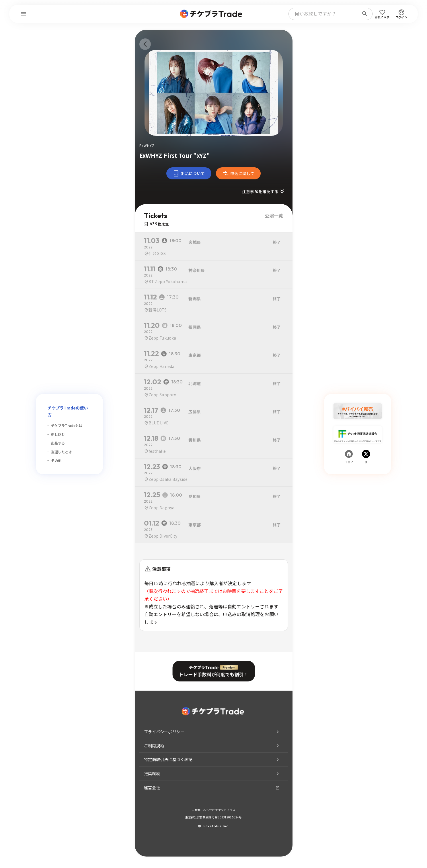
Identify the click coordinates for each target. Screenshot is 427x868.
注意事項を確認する (264, 191)
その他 (56, 460)
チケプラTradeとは (67, 425)
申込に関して (238, 173)
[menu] (24, 14)
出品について (189, 173)
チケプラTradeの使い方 (68, 411)
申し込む (58, 434)
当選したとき (62, 452)
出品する (58, 443)
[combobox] (325, 14)
